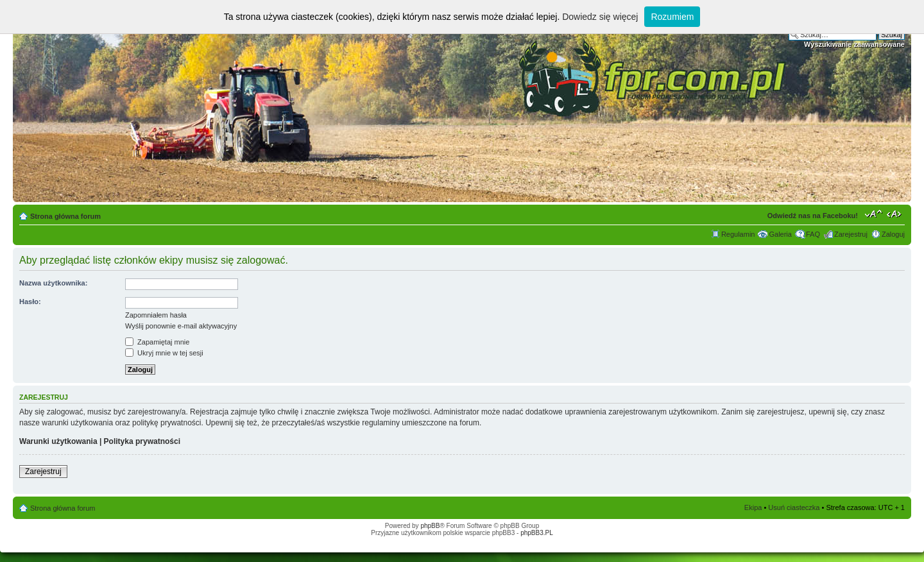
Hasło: (30, 302)
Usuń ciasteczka (794, 507)
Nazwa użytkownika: (53, 283)
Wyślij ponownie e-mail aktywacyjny (181, 326)
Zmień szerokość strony (895, 214)
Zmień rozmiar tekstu (874, 214)
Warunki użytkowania (58, 441)
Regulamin (738, 234)
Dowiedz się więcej (600, 17)
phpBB (430, 526)
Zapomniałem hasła (156, 315)
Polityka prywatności (142, 441)
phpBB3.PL (537, 533)
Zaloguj (893, 234)
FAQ (813, 234)
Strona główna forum (65, 216)
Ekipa (753, 507)
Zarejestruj (851, 234)
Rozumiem (672, 17)
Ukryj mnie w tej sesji (164, 353)
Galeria (780, 234)
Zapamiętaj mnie (157, 342)
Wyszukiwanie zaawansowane (854, 44)
